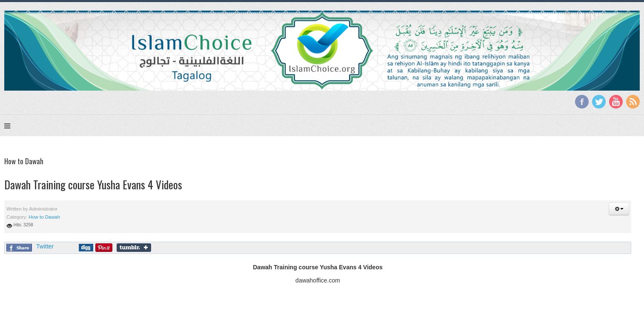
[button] (619, 209)
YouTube (616, 102)
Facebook (582, 102)
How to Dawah (44, 217)
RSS (633, 102)
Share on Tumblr (134, 248)
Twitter (599, 102)
